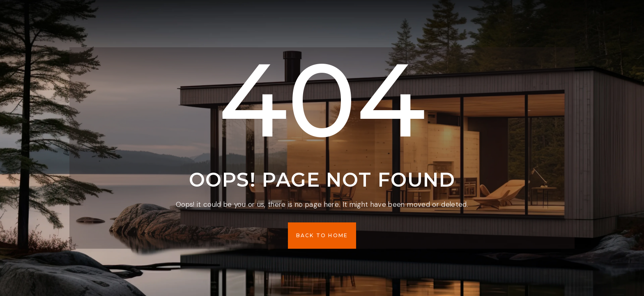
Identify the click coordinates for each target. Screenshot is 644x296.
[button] (322, 236)
